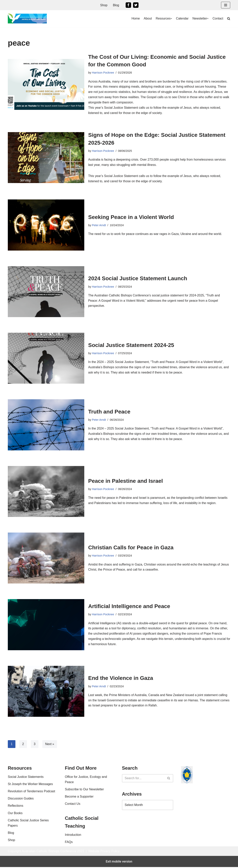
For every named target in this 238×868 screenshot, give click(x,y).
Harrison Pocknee (103, 73)
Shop (104, 5)
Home (135, 18)
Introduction (73, 847)
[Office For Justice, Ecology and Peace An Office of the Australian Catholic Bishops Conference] (27, 19)
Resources (163, 18)
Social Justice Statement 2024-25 (131, 346)
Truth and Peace (109, 412)
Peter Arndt (99, 226)
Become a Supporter (79, 809)
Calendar (182, 18)
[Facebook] (129, 5)
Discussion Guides (21, 811)
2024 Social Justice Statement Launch (138, 279)
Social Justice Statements (26, 789)
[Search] (143, 790)
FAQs (69, 854)
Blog (116, 5)
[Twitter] (136, 5)
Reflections (16, 818)
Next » (50, 745)
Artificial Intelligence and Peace (129, 607)
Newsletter (200, 18)
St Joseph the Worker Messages (30, 796)
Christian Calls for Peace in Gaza (131, 548)
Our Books (15, 825)
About (147, 18)
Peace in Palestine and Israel (126, 482)
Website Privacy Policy (105, 863)
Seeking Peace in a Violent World (131, 218)
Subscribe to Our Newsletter (84, 801)
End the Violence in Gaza (121, 679)
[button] (226, 5)
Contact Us (73, 816)
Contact (218, 18)
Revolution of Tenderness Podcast (32, 803)
